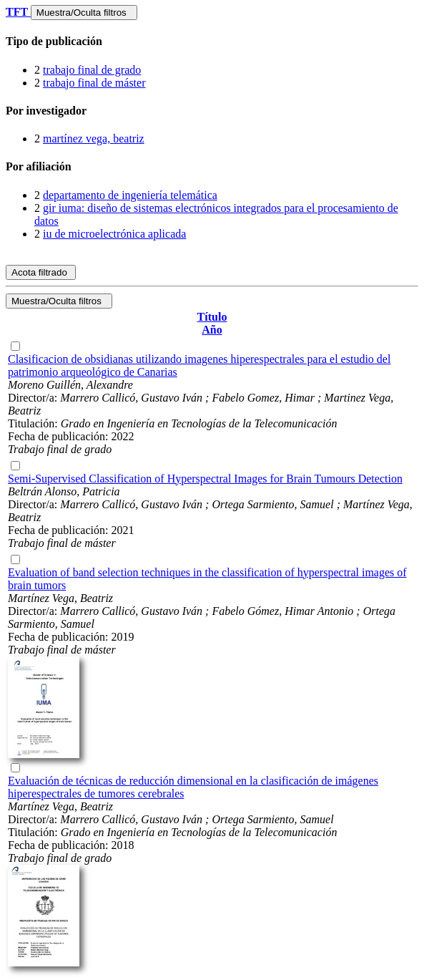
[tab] (212, 42)
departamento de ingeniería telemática (130, 195)
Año (212, 330)
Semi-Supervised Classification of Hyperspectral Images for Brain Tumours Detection (205, 479)
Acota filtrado (41, 272)
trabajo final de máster (94, 83)
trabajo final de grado (92, 70)
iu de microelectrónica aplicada (114, 234)
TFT (18, 12)
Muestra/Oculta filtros (84, 13)
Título (212, 317)
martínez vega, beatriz (94, 139)
